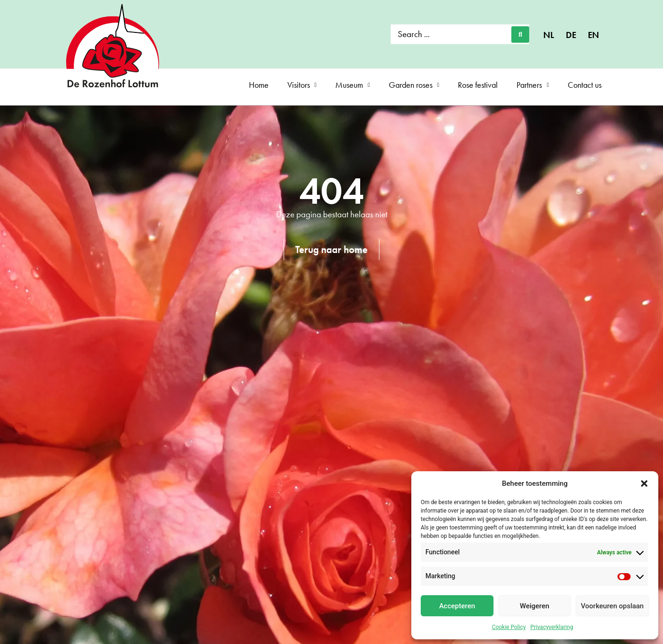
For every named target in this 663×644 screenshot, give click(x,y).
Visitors (302, 85)
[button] (644, 483)
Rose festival (478, 85)
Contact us (585, 85)
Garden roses (414, 85)
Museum (353, 85)
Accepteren (457, 606)
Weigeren (535, 606)
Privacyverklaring (552, 627)
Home (259, 85)
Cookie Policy (509, 627)
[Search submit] (520, 34)
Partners (533, 85)
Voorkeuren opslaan (612, 606)
